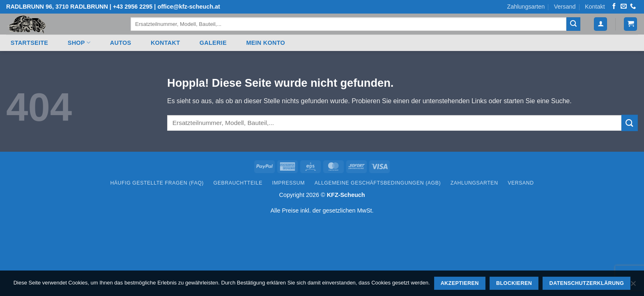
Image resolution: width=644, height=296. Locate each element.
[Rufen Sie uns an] (633, 7)
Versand (565, 7)
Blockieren (514, 283)
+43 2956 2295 (133, 7)
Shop (79, 43)
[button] (600, 24)
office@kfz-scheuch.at (189, 7)
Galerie (213, 43)
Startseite (29, 43)
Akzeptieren (460, 283)
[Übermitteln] (573, 24)
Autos (121, 43)
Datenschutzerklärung (586, 283)
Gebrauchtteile (238, 183)
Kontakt (595, 7)
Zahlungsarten (526, 7)
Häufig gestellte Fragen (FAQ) (157, 183)
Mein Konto (266, 43)
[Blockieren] (633, 286)
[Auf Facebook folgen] (614, 7)
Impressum (289, 183)
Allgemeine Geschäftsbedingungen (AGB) (378, 183)
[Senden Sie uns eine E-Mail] (623, 7)
